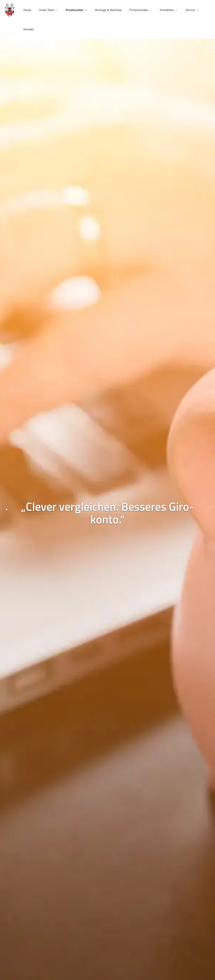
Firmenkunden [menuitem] (139, 10)
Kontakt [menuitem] (29, 29)
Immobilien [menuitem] (167, 10)
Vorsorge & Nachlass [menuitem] (108, 10)
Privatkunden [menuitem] (75, 10)
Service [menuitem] (190, 10)
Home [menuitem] (27, 10)
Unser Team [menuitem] (47, 10)
